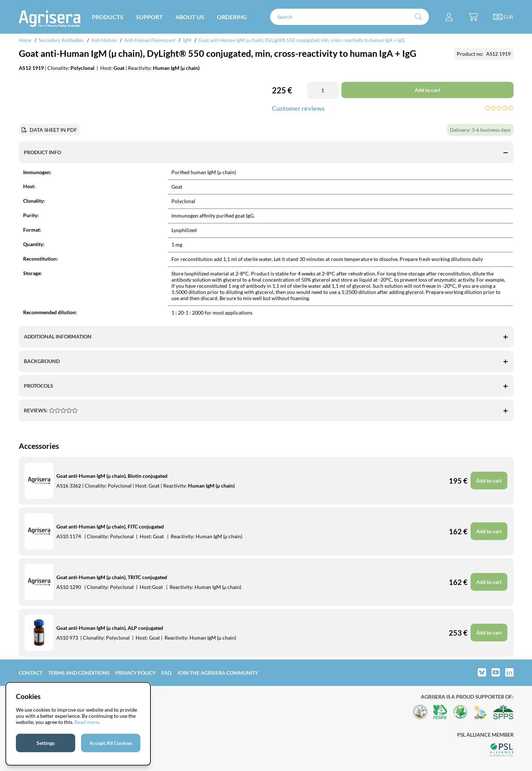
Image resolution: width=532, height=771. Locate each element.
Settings (46, 743)
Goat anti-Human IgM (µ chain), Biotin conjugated (112, 476)
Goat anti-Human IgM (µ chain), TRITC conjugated (112, 577)
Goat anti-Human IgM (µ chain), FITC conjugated (110, 526)
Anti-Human (104, 40)
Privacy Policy (135, 673)
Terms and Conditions (79, 673)
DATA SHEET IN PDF (53, 130)
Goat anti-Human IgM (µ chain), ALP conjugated (110, 628)
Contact (31, 673)
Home (25, 40)
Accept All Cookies (111, 743)
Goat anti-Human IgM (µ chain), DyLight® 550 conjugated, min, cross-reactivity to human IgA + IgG (302, 40)
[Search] (350, 17)
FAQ (166, 673)
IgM (187, 40)
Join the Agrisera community (218, 673)
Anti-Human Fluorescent (150, 40)
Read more (87, 722)
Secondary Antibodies (61, 40)
